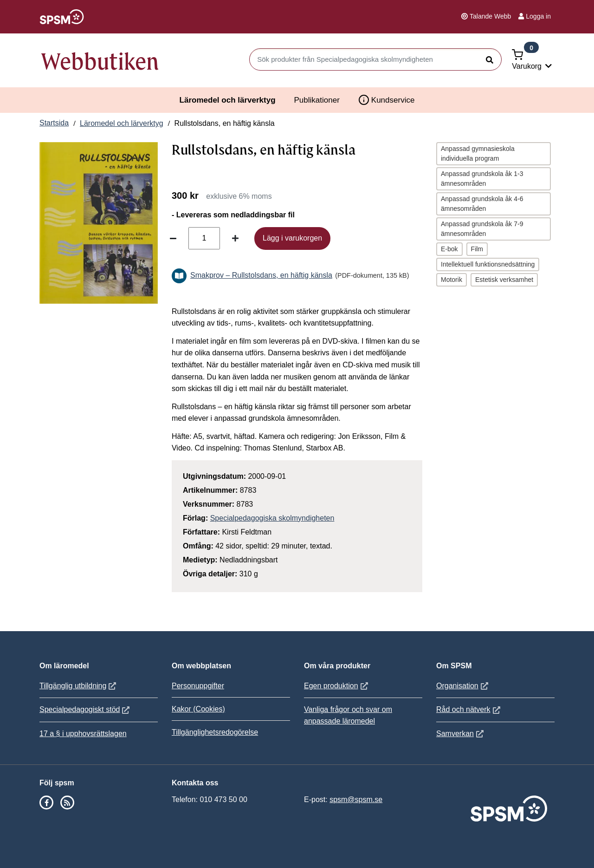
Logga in (535, 16)
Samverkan (461, 734)
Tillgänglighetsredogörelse (215, 732)
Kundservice (387, 100)
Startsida (54, 123)
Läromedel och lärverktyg (228, 100)
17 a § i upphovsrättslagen (83, 734)
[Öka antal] (235, 238)
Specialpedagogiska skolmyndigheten (272, 518)
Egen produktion (337, 686)
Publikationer (317, 100)
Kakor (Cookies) (198, 709)
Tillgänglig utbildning (79, 686)
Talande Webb (486, 16)
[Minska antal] (173, 238)
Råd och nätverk (469, 709)
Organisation (463, 686)
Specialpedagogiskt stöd (86, 709)
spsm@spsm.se (356, 799)
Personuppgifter (198, 686)
